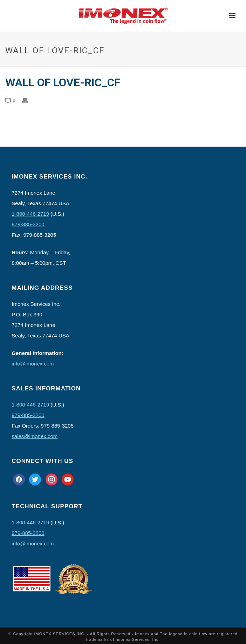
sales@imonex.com (35, 436)
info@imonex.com (33, 364)
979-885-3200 (28, 224)
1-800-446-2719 (30, 214)
